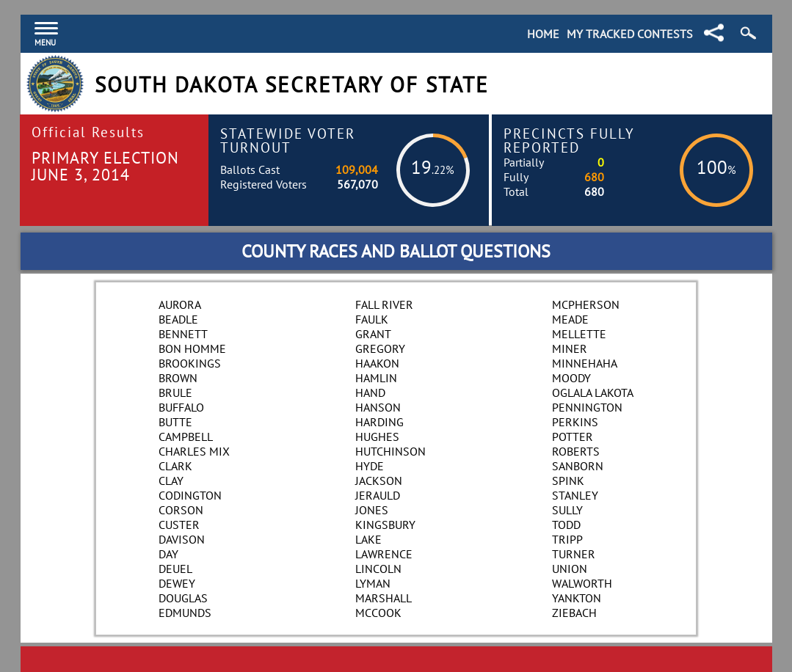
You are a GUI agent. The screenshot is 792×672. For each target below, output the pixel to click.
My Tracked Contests (630, 34)
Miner (570, 348)
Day (168, 554)
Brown (178, 378)
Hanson (378, 407)
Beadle (178, 319)
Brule (175, 392)
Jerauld (378, 495)
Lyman (373, 583)
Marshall (384, 598)
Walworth (582, 583)
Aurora (180, 304)
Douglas (183, 598)
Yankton (577, 598)
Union (570, 569)
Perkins (575, 422)
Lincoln (378, 569)
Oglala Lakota (593, 392)
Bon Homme (192, 348)
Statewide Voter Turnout (288, 140)
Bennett (183, 334)
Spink (568, 481)
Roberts (576, 451)
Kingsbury (385, 525)
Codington (190, 495)
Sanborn (578, 466)
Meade (570, 319)
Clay (171, 481)
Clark (175, 466)
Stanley (575, 495)
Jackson (379, 481)
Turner (574, 554)
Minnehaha (585, 363)
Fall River (384, 304)
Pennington (587, 407)
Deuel (175, 569)
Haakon (377, 363)
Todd (566, 525)
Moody (571, 378)
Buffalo (181, 407)
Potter (573, 437)
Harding (379, 422)
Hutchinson (390, 451)
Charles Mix (194, 451)
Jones (372, 510)
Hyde (370, 466)
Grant (373, 334)
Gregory (380, 348)
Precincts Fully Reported (569, 140)
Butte (175, 422)
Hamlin (376, 378)
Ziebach (574, 613)
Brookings (190, 363)
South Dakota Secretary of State (292, 85)
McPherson (586, 304)
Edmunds (185, 613)
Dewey (177, 583)
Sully (567, 510)
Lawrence (384, 554)
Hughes (377, 437)
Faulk (372, 319)
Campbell (186, 437)
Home (543, 34)
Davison (182, 539)
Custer (179, 525)
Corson (181, 510)
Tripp (567, 539)
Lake (368, 539)
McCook (378, 613)
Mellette (579, 334)
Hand (370, 392)
